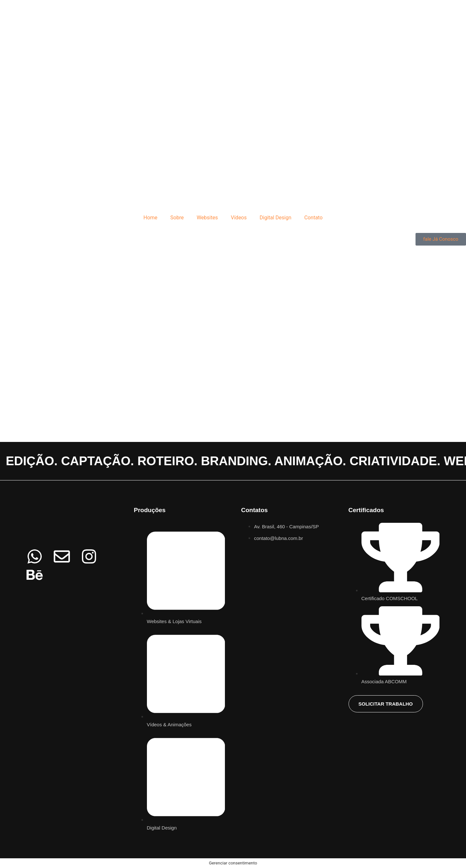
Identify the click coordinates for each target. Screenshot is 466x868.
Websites (207, 218)
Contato (313, 218)
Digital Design (275, 218)
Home (150, 218)
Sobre (177, 218)
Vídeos (239, 218)
